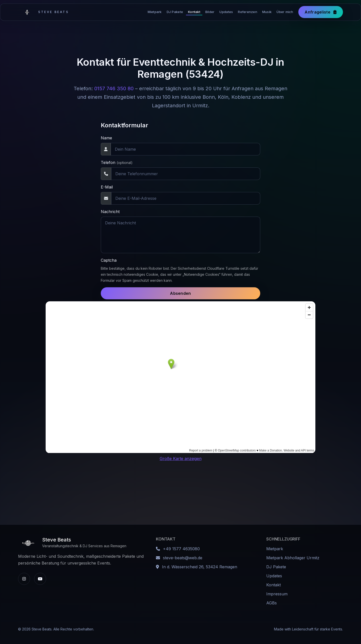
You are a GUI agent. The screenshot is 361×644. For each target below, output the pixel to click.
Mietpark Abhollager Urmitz (293, 558)
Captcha (109, 260)
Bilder (210, 12)
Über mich (285, 12)
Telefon (117, 162)
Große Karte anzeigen (181, 458)
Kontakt (194, 12)
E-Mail (107, 187)
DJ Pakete (175, 12)
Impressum (277, 594)
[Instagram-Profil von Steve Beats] (24, 579)
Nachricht (110, 212)
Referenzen (248, 12)
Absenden (180, 293)
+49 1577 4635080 (181, 549)
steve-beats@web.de (183, 558)
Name (106, 138)
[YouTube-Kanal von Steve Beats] (40, 579)
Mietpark (155, 12)
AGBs (272, 603)
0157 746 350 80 (114, 88)
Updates (226, 12)
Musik (267, 12)
